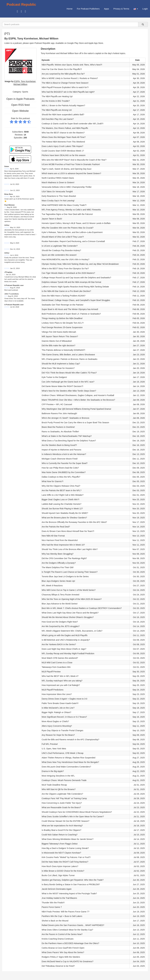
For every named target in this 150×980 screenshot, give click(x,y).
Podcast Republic (21, 4)
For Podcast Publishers (88, 9)
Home (70, 9)
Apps (106, 9)
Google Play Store (76, 43)
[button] (136, 9)
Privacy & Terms (121, 9)
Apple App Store (96, 43)
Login (145, 9)
